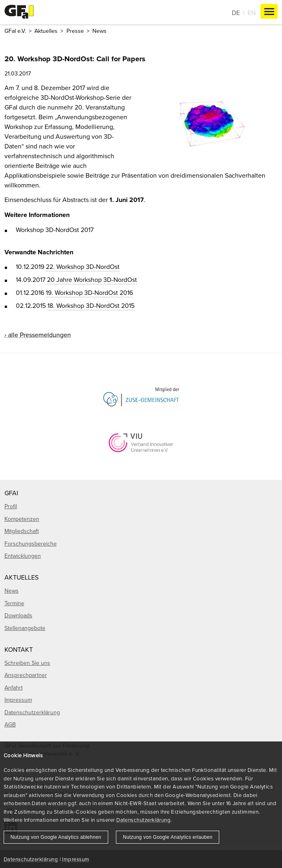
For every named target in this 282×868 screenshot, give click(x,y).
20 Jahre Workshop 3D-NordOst (92, 279)
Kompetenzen (22, 519)
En (252, 13)
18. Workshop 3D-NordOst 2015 (91, 305)
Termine (14, 603)
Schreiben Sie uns (27, 663)
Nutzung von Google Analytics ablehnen (56, 837)
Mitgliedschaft (22, 531)
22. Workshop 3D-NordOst (83, 266)
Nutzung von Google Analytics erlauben (168, 837)
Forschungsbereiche (31, 544)
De (236, 13)
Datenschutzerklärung (143, 820)
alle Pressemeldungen (40, 335)
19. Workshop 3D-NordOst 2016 (89, 292)
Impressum (76, 859)
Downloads (18, 615)
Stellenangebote (25, 628)
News (99, 31)
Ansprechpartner (26, 675)
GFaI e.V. (15, 31)
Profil (11, 506)
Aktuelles (46, 31)
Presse (75, 31)
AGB (10, 724)
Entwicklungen (23, 556)
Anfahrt (14, 688)
